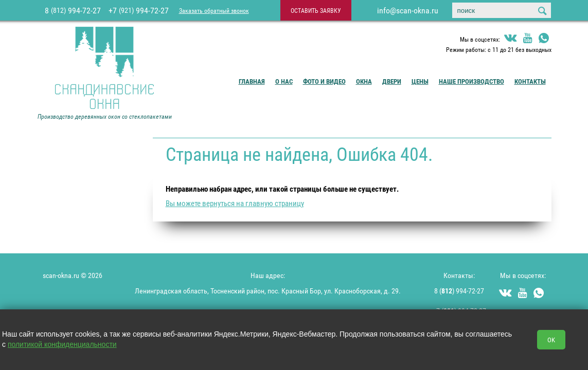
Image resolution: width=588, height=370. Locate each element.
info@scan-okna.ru (408, 10)
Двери (392, 81)
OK (551, 340)
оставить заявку (316, 10)
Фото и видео (324, 81)
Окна (364, 81)
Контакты (530, 81)
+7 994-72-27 (139, 10)
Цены (420, 81)
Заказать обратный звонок (214, 10)
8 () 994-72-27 (459, 291)
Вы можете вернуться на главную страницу (235, 203)
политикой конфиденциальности (62, 344)
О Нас (284, 81)
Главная (252, 81)
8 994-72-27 (73, 10)
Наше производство (471, 81)
